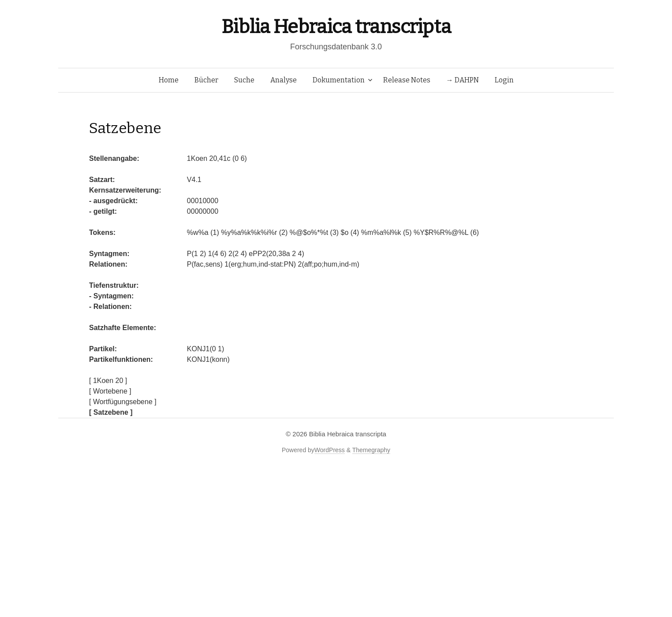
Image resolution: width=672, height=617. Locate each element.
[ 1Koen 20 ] (108, 381)
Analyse (284, 80)
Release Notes (407, 80)
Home (169, 80)
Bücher (206, 80)
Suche (244, 80)
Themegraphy (371, 450)
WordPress (330, 450)
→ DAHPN (463, 80)
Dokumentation (339, 80)
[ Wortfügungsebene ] (123, 402)
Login (504, 80)
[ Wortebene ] (110, 391)
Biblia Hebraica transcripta (336, 27)
